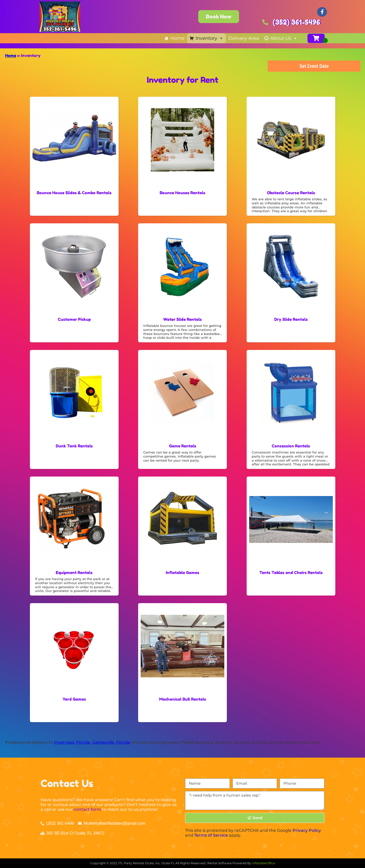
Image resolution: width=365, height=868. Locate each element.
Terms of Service (211, 835)
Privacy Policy (307, 830)
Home (177, 38)
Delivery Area (244, 38)
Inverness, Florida (72, 742)
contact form (87, 809)
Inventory (209, 38)
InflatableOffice (263, 863)
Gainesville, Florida (111, 742)
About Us (284, 38)
